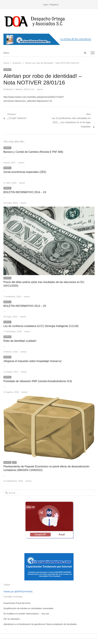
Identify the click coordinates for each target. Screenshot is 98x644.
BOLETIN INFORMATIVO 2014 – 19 (25, 192)
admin (23, 317)
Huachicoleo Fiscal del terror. (17, 603)
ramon (40, 89)
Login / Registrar (51, 5)
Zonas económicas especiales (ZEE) (25, 172)
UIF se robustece (12, 619)
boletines (7, 70)
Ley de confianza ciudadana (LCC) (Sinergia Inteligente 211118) (41, 326)
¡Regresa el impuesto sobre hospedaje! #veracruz (33, 361)
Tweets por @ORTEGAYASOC (18, 592)
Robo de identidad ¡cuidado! (20, 341)
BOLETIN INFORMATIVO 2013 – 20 (25, 306)
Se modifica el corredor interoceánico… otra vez (26, 614)
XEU (14, 462)
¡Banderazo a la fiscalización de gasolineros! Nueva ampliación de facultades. (40, 624)
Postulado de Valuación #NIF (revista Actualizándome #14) (38, 381)
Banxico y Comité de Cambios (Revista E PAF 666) (33, 152)
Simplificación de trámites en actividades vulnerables (28, 608)
